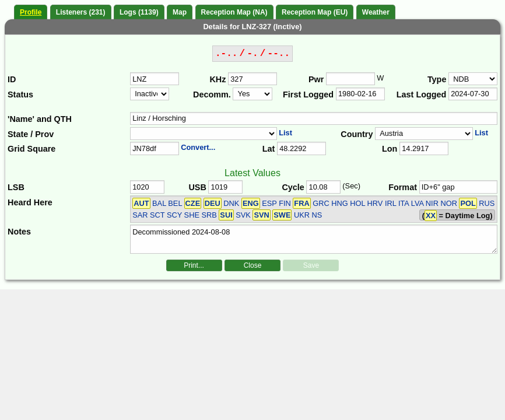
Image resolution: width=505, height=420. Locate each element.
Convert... (198, 147)
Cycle (293, 187)
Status (20, 94)
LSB (16, 187)
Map (180, 12)
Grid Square (31, 149)
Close (253, 265)
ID (12, 79)
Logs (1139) (139, 12)
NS (317, 215)
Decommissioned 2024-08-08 (314, 239)
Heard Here (30, 202)
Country (357, 134)
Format (403, 187)
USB (197, 187)
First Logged (308, 94)
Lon (390, 149)
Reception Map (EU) (315, 12)
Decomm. (212, 94)
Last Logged (422, 94)
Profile (31, 12)
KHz (218, 79)
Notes (19, 232)
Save (311, 265)
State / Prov (31, 134)
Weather (376, 12)
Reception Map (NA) (234, 12)
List (285, 133)
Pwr (316, 79)
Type (437, 79)
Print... (194, 265)
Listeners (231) (81, 12)
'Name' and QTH (40, 119)
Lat (269, 149)
